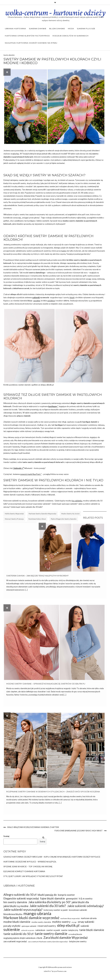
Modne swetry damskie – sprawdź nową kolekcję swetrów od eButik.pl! (46, 684)
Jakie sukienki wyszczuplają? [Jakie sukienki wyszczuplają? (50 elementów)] (23, 910)
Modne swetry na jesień (70, 514)
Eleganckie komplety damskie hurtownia (24, 871)
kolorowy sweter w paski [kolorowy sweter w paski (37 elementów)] (56, 910)
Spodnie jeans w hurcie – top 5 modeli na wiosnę (28, 867)
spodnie (37, 301)
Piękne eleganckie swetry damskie (64, 519)
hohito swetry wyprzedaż (14, 514)
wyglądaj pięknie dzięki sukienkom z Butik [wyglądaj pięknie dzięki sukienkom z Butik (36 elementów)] (23, 938)
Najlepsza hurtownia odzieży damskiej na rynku (31, 43)
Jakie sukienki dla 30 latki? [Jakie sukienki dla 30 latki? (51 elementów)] (48, 906)
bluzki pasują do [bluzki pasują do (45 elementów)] (47, 895)
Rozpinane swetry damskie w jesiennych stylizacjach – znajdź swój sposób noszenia (53, 792)
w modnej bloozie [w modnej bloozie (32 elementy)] (75, 934)
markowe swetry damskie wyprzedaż (42, 514)
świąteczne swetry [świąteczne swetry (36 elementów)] (78, 941)
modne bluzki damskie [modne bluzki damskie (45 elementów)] (17, 922)
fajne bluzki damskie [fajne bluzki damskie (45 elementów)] (52, 898)
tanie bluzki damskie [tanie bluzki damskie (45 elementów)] (92, 930)
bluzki (72, 297)
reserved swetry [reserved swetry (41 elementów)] (47, 926)
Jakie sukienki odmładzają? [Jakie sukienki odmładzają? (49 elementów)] (85, 906)
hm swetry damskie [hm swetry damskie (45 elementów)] (15, 902)
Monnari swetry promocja (14, 519)
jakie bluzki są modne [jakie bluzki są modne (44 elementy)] (16, 906)
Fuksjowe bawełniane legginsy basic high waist (79, 831)
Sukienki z (18, 468)
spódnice (51, 301)
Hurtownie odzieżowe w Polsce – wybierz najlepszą (30, 862)
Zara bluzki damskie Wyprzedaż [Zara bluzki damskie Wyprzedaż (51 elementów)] (66, 938)
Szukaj (6, 836)
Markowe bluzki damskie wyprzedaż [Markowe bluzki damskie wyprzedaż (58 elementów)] (31, 918)
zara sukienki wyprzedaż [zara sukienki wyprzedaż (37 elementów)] (15, 941)
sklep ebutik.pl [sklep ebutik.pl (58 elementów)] (68, 925)
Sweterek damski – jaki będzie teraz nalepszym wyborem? (37, 576)
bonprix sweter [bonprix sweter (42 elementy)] (66, 895)
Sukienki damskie (38, 29)
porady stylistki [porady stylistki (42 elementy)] (12, 926)
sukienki (36, 297)
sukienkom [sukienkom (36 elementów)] (40, 930)
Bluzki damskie (57, 29)
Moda (71, 29)
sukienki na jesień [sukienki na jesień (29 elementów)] (28, 930)
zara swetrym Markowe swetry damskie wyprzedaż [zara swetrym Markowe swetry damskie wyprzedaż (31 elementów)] (48, 942)
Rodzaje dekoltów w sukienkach (71, 36)
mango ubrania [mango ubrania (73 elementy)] (37, 913)
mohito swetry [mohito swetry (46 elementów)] (61, 922)
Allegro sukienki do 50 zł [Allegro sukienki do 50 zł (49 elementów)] (20, 895)
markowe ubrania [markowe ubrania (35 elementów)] (89, 918)
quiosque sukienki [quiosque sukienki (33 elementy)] (29, 926)
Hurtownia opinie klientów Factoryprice (27, 36)
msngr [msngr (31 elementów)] (74, 922)
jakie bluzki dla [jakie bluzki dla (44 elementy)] (80, 902)
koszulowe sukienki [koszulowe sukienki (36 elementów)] (78, 910)
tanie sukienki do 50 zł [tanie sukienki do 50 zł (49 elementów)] (18, 934)
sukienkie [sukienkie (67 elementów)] (12, 929)
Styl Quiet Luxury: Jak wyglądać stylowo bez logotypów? (33, 876)
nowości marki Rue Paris (31, 474)
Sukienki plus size (86, 29)
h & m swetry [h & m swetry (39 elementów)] (86, 899)
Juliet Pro (48, 971)
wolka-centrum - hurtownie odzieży (55, 13)
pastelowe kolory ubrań (37, 519)
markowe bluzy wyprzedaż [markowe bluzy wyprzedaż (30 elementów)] (70, 918)
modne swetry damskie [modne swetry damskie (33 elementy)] (41, 922)
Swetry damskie (9, 55)
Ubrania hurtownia (15, 29)
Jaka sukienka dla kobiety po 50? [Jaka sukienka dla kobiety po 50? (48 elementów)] (49, 902)
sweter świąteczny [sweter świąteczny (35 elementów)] (70, 930)
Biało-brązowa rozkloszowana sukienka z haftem (33, 827)
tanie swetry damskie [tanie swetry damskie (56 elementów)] (51, 934)
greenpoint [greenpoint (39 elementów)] (72, 899)
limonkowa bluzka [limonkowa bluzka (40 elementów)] (13, 914)
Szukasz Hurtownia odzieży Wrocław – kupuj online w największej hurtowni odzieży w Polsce (52, 857)
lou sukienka (77, 501)
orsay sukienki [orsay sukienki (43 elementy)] (86, 922)
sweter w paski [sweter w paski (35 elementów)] (53, 930)
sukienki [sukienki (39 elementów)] (85, 926)
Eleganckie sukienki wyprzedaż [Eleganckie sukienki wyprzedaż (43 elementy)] (21, 898)
